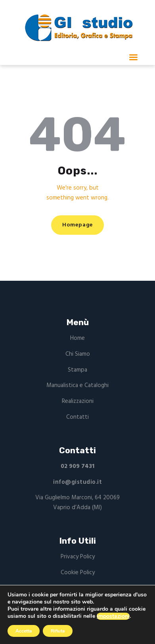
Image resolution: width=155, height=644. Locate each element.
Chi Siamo (78, 354)
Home (77, 338)
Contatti (77, 417)
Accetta (24, 631)
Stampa (77, 370)
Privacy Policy (78, 557)
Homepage (77, 225)
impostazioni (113, 616)
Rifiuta (58, 631)
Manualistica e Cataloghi (77, 385)
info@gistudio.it (77, 482)
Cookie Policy (78, 573)
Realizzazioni (78, 401)
